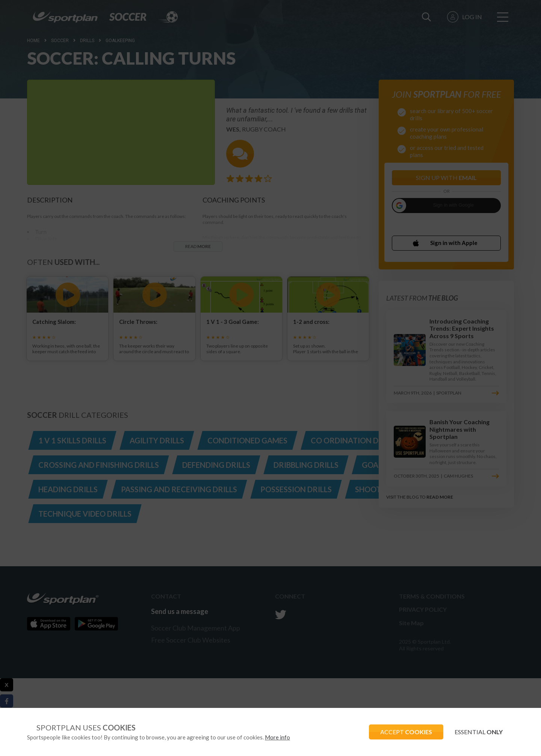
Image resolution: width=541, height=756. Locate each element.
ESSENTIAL (479, 732)
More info (277, 737)
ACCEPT (406, 732)
